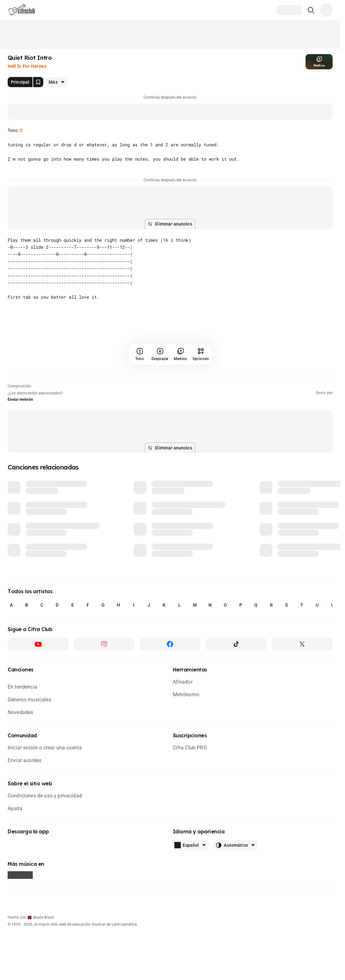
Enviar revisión (20, 400)
